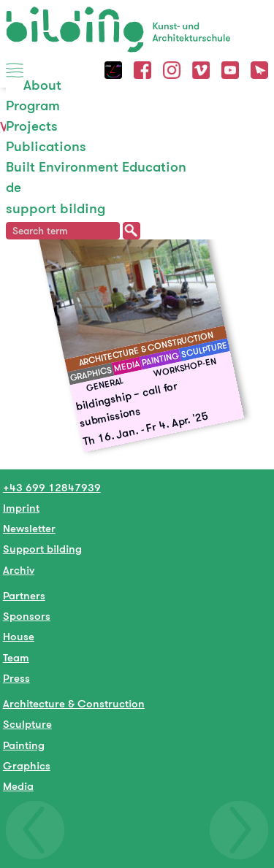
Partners (24, 595)
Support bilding (42, 549)
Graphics (27, 765)
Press (16, 678)
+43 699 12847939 (52, 487)
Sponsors (27, 616)
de (14, 187)
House (19, 636)
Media (18, 786)
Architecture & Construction (74, 703)
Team (16, 657)
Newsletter (29, 528)
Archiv (19, 570)
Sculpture (27, 724)
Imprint (21, 508)
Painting (24, 745)
